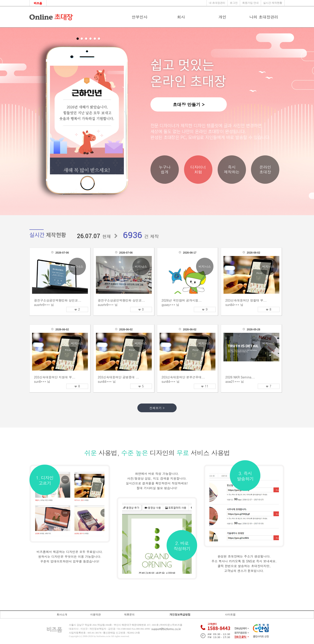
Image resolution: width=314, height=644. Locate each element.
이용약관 (96, 615)
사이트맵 (230, 615)
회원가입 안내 (250, 3)
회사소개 (62, 615)
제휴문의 (129, 615)
